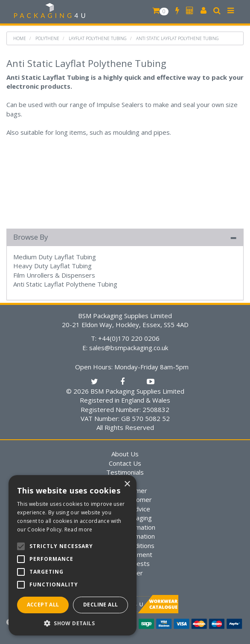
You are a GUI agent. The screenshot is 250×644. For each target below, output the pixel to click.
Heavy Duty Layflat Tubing (52, 266)
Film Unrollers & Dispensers (54, 275)
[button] (73, 623)
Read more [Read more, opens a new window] (78, 529)
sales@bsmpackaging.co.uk (129, 348)
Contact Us (125, 463)
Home (20, 38)
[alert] (73, 555)
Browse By (31, 237)
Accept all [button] (43, 605)
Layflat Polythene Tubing (98, 38)
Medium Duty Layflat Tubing (55, 257)
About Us (125, 454)
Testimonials (125, 472)
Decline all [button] (100, 605)
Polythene (47, 38)
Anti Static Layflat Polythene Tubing (177, 38)
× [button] (127, 484)
